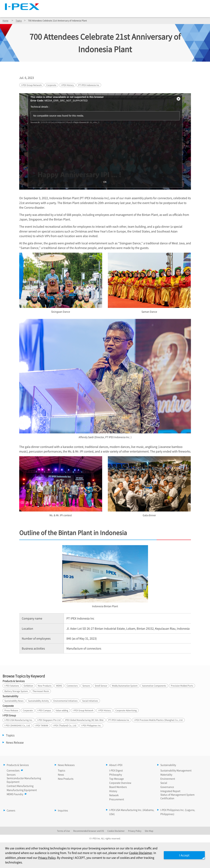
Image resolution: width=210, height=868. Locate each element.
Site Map (150, 4)
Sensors (11, 774)
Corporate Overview (120, 783)
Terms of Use (63, 831)
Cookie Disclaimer (141, 853)
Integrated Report (170, 791)
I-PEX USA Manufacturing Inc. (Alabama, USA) (132, 812)
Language (169, 4)
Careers (197, 12)
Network (114, 795)
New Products (66, 779)
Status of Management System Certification (177, 796)
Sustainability (171, 12)
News (61, 774)
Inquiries (63, 810)
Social (164, 783)
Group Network (31, 85)
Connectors (14, 770)
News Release (15, 742)
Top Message (117, 779)
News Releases (110, 12)
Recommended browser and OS (89, 831)
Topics (19, 21)
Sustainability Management (176, 770)
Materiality (166, 774)
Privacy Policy (47, 858)
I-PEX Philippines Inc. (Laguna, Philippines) (178, 812)
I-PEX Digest (116, 770)
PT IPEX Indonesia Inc (89, 85)
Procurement (117, 799)
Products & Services (75, 12)
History (67, 85)
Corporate (51, 85)
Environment (168, 779)
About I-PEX (141, 12)
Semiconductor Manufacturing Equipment (24, 780)
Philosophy (116, 774)
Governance (167, 787)
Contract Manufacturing (20, 786)
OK (105, 182)
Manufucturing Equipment (22, 790)
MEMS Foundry (16, 794)
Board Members (118, 787)
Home (5, 21)
